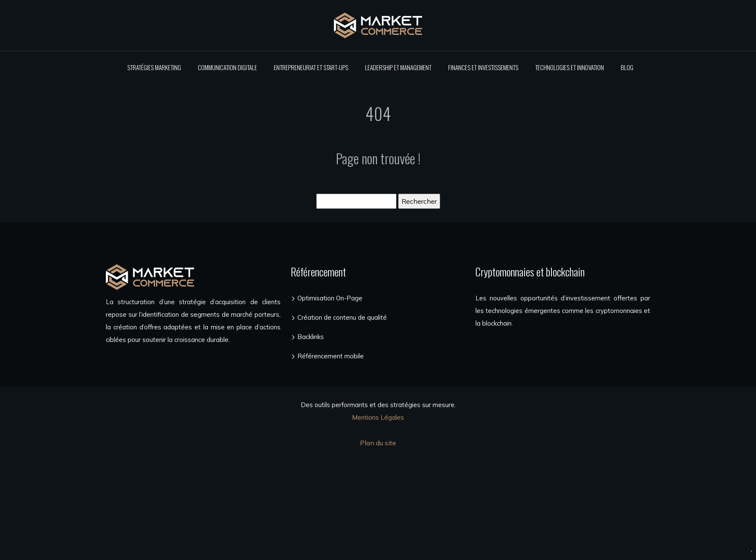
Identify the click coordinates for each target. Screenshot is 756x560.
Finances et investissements (483, 67)
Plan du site (378, 443)
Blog (627, 67)
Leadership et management (398, 67)
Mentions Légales (378, 417)
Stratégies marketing (154, 67)
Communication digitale (227, 67)
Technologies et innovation (570, 67)
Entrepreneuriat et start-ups (311, 67)
